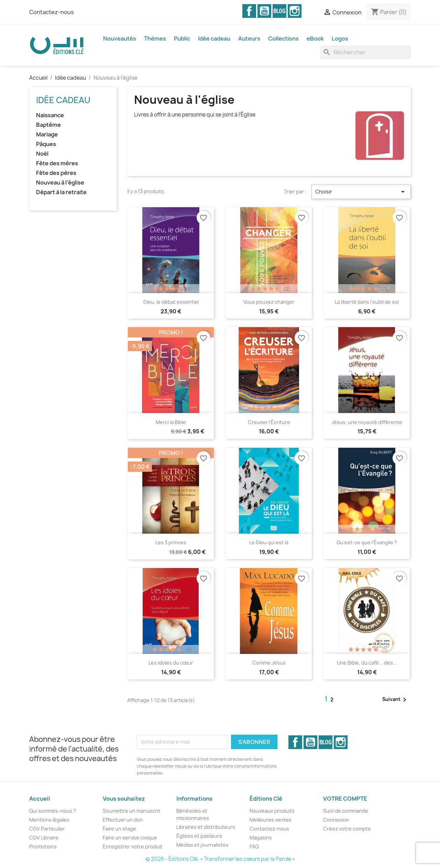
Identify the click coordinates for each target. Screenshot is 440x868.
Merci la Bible (171, 422)
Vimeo (279, 11)
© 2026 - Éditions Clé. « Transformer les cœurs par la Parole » (220, 859)
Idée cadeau (214, 38)
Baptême (48, 125)
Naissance (50, 115)
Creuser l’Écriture (269, 422)
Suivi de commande (346, 811)
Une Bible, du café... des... (367, 663)
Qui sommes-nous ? (53, 811)
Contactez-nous (52, 12)
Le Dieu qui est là (269, 542)
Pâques (46, 144)
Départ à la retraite (61, 192)
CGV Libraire (44, 838)
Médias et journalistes (202, 845)
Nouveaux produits (272, 811)
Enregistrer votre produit (133, 847)
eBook (315, 38)
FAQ (254, 847)
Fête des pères (56, 173)
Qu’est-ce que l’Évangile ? (367, 542)
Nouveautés (120, 38)
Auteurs (249, 38)
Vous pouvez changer (269, 302)
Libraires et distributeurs (206, 827)
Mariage (47, 135)
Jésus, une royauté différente (367, 422)
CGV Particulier (47, 829)
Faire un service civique (130, 838)
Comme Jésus (269, 663)
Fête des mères (57, 163)
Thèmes (155, 38)
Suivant (395, 700)
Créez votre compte (347, 829)
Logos (340, 38)
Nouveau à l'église (60, 183)
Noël (42, 154)
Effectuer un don (123, 820)
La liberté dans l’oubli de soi (367, 302)
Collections (283, 38)
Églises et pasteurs (199, 836)
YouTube (264, 11)
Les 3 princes (171, 542)
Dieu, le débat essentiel (171, 302)
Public (182, 38)
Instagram (295, 11)
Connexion (336, 820)
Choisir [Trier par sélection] (361, 192)
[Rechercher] (365, 52)
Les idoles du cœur (171, 663)
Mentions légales (49, 820)
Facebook (249, 11)
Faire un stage (119, 829)
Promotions (43, 847)
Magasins (261, 838)
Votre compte (345, 799)
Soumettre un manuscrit (131, 811)
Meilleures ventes (271, 820)
